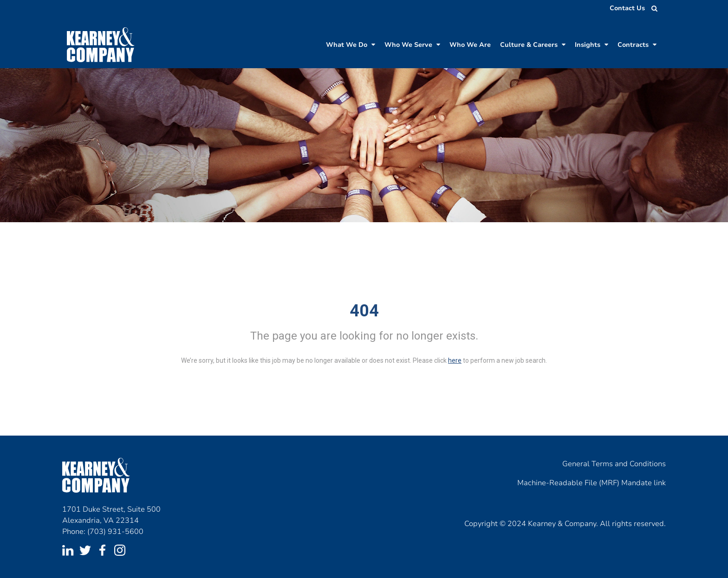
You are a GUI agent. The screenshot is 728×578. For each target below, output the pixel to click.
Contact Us (627, 8)
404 (364, 311)
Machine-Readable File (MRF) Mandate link (591, 483)
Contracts (637, 45)
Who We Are (470, 45)
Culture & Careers (533, 45)
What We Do (351, 45)
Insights (591, 45)
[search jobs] (652, 8)
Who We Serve (412, 45)
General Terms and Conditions (614, 464)
